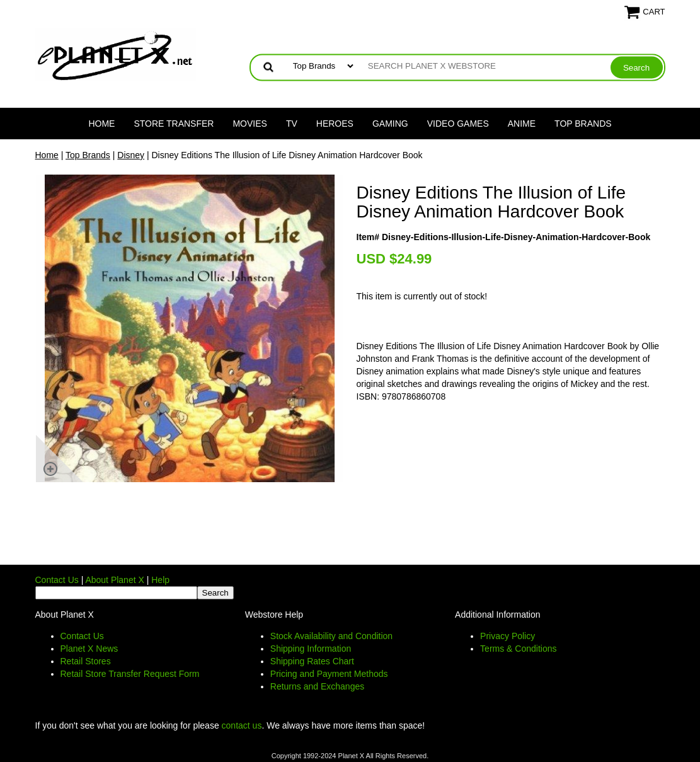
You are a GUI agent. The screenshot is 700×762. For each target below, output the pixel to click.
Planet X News (89, 649)
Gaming (390, 124)
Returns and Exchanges (317, 686)
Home (101, 124)
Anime (522, 124)
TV (292, 124)
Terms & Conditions (518, 649)
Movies (250, 124)
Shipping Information (311, 649)
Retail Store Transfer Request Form (130, 674)
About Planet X (114, 580)
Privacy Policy (508, 636)
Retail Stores (86, 661)
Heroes (335, 124)
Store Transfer (174, 124)
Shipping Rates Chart (312, 661)
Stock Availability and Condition (331, 636)
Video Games (458, 124)
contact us (242, 725)
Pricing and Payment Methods (329, 674)
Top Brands (583, 124)
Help (160, 580)
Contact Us (57, 580)
